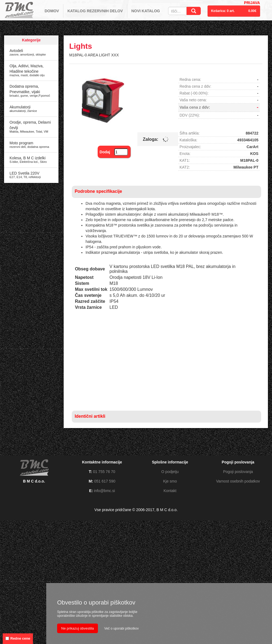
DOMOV (52, 11)
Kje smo (170, 481)
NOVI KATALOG (146, 11)
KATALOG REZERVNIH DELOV (95, 11)
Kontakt (170, 491)
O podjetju (170, 472)
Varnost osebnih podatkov (238, 481)
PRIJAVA (252, 3)
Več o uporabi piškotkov (121, 628)
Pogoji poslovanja (238, 472)
